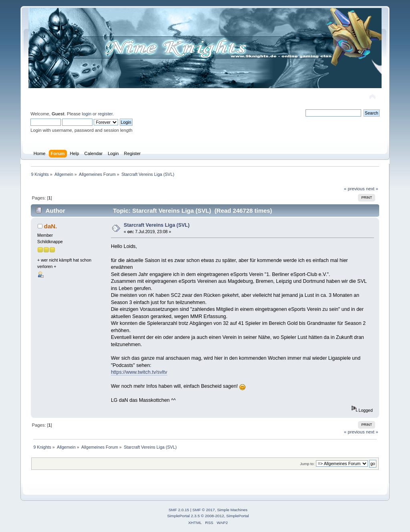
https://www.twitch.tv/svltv (139, 372)
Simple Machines (232, 510)
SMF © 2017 (204, 510)
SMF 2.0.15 (179, 510)
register (105, 114)
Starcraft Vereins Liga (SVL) (157, 225)
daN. (50, 226)
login (86, 114)
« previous (354, 189)
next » (372, 189)
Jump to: (307, 464)
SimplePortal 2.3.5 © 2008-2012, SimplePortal (208, 516)
